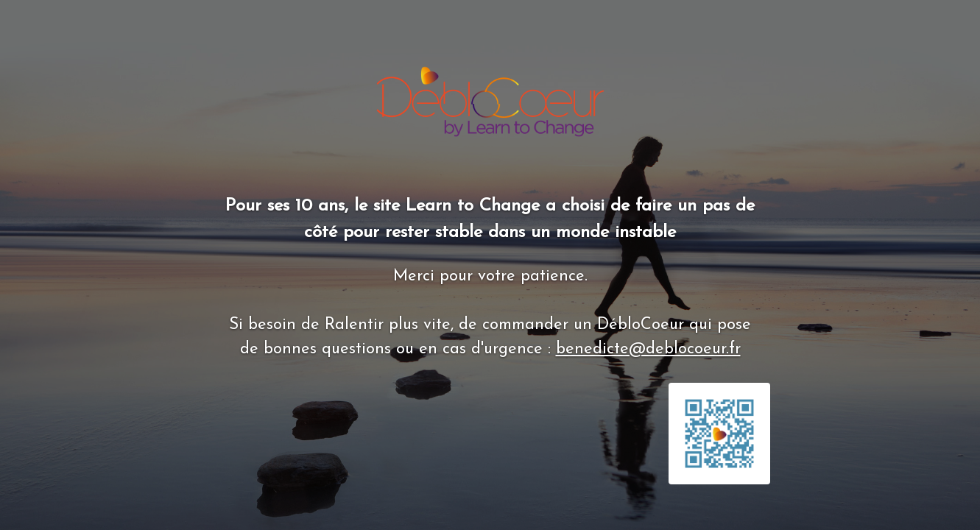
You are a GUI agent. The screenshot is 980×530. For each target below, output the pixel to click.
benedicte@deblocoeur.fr (648, 349)
